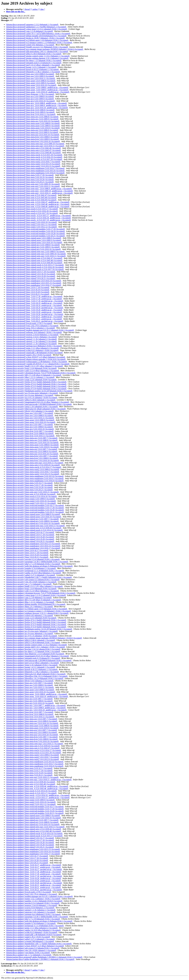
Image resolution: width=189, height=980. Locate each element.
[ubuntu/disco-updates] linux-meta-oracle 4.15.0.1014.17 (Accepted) (34, 750)
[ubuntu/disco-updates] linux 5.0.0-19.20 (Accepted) (27, 860)
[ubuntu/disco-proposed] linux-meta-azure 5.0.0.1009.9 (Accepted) (33, 126)
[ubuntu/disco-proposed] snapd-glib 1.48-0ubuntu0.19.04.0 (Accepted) (35, 353)
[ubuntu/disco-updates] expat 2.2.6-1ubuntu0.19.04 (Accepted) (31, 618)
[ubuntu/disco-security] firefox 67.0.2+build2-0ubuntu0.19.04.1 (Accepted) (36, 384)
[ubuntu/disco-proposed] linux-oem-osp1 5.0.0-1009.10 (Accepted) (33, 184)
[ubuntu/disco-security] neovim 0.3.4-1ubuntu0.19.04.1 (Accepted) (33, 559)
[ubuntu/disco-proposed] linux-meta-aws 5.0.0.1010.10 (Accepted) (33, 121)
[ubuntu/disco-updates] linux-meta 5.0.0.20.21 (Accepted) (29, 775)
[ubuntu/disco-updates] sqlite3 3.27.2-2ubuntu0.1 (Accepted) (31, 939)
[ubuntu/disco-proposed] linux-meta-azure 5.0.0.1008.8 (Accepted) (33, 123)
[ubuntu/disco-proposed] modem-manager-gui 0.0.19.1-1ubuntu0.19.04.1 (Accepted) (40, 330)
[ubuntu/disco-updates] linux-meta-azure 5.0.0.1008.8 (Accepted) (32, 726)
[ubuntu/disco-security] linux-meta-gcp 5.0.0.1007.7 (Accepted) (32, 449)
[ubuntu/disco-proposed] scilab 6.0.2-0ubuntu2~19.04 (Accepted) (32, 350)
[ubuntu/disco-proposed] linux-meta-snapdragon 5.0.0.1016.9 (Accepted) (35, 173)
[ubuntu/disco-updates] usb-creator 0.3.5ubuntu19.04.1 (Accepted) (33, 948)
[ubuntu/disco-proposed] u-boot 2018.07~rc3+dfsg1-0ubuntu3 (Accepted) (36, 357)
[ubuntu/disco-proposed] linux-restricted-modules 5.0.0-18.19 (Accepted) (36, 231)
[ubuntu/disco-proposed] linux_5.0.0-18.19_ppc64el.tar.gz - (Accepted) (35, 308)
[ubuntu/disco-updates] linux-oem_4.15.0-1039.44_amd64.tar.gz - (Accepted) (37, 786)
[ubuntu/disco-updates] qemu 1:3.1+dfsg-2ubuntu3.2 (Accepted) (32, 928)
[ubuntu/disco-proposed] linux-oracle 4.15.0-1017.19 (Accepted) (32, 213)
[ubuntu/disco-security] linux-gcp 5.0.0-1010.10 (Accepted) (30, 429)
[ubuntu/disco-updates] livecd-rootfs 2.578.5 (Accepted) (29, 892)
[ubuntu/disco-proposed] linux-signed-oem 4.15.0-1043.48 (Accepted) (34, 260)
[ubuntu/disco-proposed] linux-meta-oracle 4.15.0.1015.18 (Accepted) (34, 155)
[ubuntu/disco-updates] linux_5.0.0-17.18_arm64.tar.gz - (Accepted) (34, 874)
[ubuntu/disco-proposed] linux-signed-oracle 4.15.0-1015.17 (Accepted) (35, 265)
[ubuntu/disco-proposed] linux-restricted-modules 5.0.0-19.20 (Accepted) (36, 234)
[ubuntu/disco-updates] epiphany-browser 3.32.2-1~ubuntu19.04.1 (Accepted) (37, 613)
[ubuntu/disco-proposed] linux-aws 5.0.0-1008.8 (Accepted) (30, 74)
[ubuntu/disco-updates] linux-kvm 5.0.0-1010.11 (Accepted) (30, 717)
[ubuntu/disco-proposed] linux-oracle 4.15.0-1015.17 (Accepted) (32, 209)
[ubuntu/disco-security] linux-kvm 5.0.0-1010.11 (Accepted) (30, 436)
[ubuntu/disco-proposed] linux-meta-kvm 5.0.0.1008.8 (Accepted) (33, 137)
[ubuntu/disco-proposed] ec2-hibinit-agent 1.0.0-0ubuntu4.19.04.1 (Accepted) (37, 40)
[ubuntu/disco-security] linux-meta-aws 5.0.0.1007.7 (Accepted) (32, 438)
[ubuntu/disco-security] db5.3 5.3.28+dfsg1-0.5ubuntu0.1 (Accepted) (34, 375)
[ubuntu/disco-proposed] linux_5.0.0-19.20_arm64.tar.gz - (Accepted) (34, 312)
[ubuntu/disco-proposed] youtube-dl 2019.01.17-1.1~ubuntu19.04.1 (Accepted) (38, 364)
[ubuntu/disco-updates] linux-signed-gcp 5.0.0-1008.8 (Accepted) (32, 822)
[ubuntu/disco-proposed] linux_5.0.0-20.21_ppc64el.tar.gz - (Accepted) (35, 321)
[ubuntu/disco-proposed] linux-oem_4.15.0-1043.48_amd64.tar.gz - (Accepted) (38, 204)
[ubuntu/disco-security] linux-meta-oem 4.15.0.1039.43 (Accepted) (33, 465)
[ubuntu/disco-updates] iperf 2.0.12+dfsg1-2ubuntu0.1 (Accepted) (33, 663)
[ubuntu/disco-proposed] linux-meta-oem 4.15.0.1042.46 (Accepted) (34, 148)
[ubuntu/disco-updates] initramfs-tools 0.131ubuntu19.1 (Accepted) (33, 658)
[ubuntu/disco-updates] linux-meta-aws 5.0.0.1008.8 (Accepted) (32, 721)
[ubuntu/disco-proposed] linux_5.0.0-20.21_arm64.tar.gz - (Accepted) (34, 319)
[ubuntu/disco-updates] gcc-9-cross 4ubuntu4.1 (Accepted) (30, 634)
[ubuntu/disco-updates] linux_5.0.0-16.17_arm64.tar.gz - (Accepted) (34, 867)
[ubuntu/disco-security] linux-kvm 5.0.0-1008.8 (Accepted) (30, 434)
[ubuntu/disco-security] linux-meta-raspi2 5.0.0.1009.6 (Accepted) (33, 469)
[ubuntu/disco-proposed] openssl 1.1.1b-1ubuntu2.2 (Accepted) (32, 339)
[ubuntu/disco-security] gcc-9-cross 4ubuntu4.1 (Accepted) (30, 395)
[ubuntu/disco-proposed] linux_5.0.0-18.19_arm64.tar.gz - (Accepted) (34, 305)
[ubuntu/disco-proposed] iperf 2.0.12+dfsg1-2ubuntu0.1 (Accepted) (33, 65)
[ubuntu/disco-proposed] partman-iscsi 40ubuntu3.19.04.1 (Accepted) (34, 346)
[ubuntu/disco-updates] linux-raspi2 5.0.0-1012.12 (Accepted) (31, 804)
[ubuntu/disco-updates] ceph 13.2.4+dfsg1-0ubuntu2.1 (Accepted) (33, 591)
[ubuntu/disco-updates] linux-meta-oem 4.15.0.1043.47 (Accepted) (33, 748)
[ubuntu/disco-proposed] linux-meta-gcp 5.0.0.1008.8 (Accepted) (32, 130)
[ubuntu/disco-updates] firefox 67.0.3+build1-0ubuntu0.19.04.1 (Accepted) (36, 625)
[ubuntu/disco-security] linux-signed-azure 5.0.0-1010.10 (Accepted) (34, 517)
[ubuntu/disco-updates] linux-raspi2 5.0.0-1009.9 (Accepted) (30, 800)
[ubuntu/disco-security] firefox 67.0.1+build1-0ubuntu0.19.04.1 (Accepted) (36, 382)
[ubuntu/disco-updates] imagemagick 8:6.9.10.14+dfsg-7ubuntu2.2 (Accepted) (38, 656)
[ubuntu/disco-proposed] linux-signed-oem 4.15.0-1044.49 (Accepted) (34, 263)
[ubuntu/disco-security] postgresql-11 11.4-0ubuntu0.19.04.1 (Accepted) (35, 571)
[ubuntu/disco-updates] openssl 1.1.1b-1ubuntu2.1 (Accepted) (31, 910)
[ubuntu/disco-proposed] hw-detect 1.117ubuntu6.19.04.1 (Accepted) (34, 60)
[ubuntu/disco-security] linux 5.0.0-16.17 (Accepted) (27, 550)
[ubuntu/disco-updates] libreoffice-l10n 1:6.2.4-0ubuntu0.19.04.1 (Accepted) (37, 676)
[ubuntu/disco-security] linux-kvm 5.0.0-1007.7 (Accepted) (30, 431)
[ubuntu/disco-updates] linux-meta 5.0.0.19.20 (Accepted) (29, 773)
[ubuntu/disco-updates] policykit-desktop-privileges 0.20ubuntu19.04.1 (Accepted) (39, 921)
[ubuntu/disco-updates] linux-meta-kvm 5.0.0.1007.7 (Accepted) (32, 737)
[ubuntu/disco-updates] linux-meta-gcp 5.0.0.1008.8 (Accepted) (32, 732)
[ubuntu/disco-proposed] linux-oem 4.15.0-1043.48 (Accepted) (31, 198)
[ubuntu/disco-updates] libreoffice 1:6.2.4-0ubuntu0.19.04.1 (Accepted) (35, 678)
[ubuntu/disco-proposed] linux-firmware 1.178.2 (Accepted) (30, 94)
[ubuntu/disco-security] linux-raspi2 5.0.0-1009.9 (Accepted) (31, 499)
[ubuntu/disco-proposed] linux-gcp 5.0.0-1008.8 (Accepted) (30, 96)
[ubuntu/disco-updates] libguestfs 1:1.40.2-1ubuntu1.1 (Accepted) (33, 672)
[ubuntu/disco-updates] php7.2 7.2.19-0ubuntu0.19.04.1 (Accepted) (33, 919)
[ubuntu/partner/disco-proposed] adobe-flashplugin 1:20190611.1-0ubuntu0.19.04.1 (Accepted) (44, 957)
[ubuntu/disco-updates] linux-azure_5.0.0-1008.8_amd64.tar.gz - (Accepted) (37, 694)
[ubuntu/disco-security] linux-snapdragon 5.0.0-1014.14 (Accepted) (33, 546)
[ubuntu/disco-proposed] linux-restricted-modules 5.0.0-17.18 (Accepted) (36, 229)
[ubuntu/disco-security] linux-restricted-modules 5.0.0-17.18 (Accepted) (35, 508)
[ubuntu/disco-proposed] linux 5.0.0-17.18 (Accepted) (28, 287)
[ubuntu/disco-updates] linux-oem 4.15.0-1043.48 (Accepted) (31, 784)
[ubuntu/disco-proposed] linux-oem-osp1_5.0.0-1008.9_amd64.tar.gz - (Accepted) (39, 189)
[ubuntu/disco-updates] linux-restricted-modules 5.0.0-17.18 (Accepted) (35, 809)
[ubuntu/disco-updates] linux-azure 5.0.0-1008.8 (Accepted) (30, 690)
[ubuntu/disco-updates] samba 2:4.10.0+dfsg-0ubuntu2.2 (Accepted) (34, 930)
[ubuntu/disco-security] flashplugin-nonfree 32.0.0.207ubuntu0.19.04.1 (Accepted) (39, 391)
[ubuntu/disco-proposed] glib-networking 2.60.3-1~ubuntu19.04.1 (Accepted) (37, 51)
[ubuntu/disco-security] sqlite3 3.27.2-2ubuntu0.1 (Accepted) (31, 575)
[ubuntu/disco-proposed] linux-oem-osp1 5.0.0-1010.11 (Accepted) (33, 186)
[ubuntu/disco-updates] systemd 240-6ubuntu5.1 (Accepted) (30, 941)
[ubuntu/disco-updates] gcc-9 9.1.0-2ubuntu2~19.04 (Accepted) (32, 636)
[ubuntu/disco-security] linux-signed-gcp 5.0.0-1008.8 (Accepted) (33, 521)
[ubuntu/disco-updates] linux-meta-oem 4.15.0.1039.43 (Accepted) (33, 746)
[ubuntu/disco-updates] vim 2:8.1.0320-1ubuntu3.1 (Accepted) (31, 950)
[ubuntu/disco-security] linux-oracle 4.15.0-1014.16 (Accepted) (32, 496)
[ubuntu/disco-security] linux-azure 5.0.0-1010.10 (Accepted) (31, 422)
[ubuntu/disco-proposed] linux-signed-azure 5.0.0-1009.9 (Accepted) (34, 240)
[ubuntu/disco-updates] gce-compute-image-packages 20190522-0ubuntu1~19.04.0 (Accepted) (44, 638)
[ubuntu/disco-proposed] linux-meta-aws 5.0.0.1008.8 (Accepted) (32, 117)
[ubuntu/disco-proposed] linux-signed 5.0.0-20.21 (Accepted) (31, 278)
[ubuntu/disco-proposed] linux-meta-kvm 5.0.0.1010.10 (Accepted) (33, 141)
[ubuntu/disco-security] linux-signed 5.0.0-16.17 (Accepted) (30, 532)
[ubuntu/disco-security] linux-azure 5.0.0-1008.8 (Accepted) (30, 420)
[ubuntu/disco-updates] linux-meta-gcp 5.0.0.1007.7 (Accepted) (32, 730)
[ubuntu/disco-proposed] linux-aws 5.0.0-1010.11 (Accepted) (31, 78)
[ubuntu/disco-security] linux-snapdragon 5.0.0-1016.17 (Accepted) (33, 548)
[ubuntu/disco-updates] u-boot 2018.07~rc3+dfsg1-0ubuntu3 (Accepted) (35, 946)
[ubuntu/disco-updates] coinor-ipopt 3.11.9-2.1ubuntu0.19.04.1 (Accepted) (36, 595)
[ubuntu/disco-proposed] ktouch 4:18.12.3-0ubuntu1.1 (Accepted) (33, 69)
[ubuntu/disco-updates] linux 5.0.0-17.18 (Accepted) (27, 858)
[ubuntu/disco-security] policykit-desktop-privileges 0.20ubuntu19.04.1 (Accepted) (39, 566)
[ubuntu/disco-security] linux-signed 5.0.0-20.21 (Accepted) (30, 541)
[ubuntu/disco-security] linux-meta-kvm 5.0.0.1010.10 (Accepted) (33, 460)
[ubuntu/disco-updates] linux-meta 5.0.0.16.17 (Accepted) (29, 768)
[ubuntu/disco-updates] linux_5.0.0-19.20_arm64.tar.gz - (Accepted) (34, 881)
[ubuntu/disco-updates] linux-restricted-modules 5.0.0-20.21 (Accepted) (35, 813)
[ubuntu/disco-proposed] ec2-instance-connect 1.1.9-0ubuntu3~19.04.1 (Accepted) (39, 43)
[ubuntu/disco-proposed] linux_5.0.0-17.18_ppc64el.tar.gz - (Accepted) (35, 301)
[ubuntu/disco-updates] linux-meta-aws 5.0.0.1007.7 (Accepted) (32, 719)
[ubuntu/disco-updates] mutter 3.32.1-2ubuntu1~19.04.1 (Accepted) (33, 899)
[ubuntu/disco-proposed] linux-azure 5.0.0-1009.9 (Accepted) (31, 83)
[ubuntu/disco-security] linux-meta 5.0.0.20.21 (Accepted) (30, 490)
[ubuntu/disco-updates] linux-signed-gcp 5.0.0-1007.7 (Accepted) (32, 820)
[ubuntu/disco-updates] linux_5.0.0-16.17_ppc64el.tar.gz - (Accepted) (34, 869)
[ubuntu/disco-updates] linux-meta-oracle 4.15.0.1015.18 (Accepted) (34, 753)
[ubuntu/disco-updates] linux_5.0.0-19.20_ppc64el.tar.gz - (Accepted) (34, 883)
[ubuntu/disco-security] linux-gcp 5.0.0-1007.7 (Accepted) (30, 425)
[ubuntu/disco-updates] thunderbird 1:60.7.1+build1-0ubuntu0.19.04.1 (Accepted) (39, 944)
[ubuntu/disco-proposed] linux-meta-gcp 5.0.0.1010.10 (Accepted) (33, 135)
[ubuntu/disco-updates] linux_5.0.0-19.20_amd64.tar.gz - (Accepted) (34, 878)
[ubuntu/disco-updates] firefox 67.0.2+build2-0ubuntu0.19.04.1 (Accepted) (36, 622)
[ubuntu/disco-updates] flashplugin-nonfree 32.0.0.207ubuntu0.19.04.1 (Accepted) (39, 629)
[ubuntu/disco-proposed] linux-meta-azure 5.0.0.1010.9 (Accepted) (33, 128)
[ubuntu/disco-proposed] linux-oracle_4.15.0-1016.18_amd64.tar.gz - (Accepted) (39, 218)
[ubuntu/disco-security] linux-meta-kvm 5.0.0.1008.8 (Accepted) (32, 458)
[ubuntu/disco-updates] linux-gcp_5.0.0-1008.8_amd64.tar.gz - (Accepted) (36, 708)
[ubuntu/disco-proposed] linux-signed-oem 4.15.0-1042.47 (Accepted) (34, 258)
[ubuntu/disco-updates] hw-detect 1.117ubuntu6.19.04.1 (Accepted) (33, 651)
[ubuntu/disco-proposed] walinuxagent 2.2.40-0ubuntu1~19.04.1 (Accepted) (37, 362)
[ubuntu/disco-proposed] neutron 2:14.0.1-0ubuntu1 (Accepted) (32, 337)
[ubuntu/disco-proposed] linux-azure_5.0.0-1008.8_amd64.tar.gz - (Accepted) (37, 87)
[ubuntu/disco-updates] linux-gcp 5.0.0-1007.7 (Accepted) (29, 699)
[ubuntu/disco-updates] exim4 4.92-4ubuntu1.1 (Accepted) (30, 616)
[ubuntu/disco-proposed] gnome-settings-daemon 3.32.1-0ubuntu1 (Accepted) (37, 58)
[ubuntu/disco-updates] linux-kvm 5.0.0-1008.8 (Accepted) (30, 714)
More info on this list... (16, 12)
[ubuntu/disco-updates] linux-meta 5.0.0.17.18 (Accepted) (29, 771)
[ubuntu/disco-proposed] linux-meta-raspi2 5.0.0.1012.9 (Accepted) (33, 166)
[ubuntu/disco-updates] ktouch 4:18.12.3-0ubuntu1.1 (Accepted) (32, 669)
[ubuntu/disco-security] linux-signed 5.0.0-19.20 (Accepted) (30, 537)
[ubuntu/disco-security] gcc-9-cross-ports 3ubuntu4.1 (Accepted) (32, 393)
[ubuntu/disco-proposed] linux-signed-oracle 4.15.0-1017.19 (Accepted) (35, 269)
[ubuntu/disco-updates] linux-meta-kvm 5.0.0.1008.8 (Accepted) (32, 739)
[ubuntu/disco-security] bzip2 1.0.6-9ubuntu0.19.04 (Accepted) (32, 368)
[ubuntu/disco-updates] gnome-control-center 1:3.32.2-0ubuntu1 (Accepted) (37, 645)
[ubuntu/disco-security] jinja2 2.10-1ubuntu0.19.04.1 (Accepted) (32, 407)
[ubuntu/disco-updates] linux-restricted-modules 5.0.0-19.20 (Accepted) (35, 811)
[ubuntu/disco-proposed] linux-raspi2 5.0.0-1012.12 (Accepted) (32, 227)
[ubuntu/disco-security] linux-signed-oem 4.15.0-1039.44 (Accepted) (34, 528)
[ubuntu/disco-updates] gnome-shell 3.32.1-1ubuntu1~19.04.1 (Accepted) (36, 647)
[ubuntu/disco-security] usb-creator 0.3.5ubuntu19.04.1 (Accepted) (33, 580)
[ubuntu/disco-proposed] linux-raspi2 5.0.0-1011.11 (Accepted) (32, 225)
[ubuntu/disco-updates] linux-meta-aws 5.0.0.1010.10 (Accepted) (32, 723)
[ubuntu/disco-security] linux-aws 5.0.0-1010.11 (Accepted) (30, 418)
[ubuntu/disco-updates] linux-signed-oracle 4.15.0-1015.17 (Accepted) (34, 836)
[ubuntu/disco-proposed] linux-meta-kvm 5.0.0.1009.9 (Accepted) (33, 139)
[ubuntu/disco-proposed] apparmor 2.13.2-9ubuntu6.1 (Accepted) (32, 25)
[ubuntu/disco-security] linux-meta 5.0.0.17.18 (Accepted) (30, 485)
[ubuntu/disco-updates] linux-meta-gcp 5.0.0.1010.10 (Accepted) (32, 735)
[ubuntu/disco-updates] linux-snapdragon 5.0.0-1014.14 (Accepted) (33, 851)
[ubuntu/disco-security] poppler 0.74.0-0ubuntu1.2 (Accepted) (31, 568)
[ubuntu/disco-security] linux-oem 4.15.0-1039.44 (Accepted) (31, 494)
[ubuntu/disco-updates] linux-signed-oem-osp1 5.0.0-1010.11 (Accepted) (35, 827)
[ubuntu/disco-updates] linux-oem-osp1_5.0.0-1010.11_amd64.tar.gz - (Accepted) (39, 780)
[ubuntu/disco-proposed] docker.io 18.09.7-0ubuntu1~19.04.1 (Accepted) (36, 38)
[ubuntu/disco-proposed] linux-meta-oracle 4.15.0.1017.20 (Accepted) (34, 159)
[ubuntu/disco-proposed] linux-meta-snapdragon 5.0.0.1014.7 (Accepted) (35, 168)
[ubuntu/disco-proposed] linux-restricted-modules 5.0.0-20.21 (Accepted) (36, 236)
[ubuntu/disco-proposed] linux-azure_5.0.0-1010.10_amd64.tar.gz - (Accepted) (38, 92)
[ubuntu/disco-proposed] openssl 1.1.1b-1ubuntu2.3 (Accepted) (32, 341)
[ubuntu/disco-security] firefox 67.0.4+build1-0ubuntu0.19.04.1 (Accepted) (36, 389)
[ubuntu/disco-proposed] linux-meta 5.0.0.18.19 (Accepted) (30, 177)
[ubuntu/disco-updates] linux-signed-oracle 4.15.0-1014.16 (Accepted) (34, 833)
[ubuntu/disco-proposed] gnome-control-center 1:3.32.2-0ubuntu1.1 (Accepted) (38, 56)
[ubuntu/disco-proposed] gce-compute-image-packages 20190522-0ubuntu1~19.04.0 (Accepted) (45, 49)
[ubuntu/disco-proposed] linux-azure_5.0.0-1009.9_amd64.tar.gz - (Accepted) (37, 90)
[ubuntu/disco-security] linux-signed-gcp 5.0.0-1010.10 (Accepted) (33, 523)
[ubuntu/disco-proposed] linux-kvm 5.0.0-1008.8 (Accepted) (30, 110)
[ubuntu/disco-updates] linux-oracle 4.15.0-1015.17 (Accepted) (31, 793)
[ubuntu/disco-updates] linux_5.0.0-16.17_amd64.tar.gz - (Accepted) (34, 865)
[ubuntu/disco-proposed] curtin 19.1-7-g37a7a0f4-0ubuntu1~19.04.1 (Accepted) (38, 34)
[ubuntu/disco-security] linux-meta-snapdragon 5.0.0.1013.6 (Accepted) (35, 476)
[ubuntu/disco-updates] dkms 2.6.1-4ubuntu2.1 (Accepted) (30, 607)
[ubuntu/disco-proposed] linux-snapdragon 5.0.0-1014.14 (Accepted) (34, 281)
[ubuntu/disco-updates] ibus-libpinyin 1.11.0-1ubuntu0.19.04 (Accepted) (35, 654)
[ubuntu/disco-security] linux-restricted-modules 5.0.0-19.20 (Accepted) (35, 510)
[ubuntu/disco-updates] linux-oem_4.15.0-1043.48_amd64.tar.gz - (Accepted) (37, 789)
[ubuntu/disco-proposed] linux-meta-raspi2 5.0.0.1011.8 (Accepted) (33, 164)
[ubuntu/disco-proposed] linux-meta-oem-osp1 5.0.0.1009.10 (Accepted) (35, 144)
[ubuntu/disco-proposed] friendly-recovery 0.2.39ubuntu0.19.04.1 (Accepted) (37, 47)
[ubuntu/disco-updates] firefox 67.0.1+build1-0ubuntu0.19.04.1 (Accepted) (36, 620)
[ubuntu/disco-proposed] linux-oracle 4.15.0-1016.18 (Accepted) (32, 211)
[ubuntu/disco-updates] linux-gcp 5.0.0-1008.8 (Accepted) (29, 701)
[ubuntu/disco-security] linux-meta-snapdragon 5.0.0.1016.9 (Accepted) (35, 481)
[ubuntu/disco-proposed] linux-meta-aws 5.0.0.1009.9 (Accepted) (32, 119)
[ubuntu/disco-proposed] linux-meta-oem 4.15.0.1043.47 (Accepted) (34, 150)
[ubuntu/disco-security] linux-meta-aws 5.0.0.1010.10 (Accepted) (32, 442)
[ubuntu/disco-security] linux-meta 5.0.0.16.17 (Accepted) (30, 483)
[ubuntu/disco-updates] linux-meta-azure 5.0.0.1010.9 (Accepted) (32, 728)
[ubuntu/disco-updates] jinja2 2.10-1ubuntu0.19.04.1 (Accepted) (32, 665)
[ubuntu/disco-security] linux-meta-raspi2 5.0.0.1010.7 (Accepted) (33, 472)
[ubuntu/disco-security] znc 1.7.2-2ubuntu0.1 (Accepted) (29, 584)
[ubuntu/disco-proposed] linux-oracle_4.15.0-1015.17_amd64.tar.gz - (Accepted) (39, 216)
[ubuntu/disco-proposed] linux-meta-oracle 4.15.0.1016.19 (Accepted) (34, 157)
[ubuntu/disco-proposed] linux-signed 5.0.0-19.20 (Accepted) (31, 276)
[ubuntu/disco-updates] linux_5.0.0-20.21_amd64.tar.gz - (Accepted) (34, 885)
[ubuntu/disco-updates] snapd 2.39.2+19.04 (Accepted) (28, 937)
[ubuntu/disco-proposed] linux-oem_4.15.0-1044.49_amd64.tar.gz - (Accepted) (38, 207)
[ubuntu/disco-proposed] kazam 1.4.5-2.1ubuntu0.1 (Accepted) (31, 67)
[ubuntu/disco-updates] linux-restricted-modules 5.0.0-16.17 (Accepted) (35, 807)
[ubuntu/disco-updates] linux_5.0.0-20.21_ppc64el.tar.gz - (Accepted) (34, 890)
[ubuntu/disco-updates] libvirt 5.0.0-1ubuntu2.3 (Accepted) (30, 681)
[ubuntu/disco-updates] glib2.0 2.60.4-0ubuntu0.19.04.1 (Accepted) (33, 642)
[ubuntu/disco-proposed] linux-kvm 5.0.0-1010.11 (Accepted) (31, 114)
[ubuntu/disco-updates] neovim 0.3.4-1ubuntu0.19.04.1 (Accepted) (33, 903)
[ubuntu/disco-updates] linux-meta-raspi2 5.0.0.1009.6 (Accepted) (33, 755)
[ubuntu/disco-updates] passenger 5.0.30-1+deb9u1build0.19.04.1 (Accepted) (37, 917)
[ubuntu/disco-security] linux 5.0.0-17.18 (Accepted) (27, 553)
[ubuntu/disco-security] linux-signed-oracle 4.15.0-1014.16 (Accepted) (35, 530)
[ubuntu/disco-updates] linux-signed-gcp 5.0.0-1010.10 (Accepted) (33, 825)
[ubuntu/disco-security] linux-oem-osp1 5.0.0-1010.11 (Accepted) (33, 492)
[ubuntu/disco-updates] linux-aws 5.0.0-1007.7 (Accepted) (30, 683)
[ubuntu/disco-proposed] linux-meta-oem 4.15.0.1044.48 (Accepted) (34, 153)
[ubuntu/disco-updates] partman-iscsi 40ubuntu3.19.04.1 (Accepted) (33, 914)
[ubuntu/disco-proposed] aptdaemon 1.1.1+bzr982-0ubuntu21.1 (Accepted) (36, 27)
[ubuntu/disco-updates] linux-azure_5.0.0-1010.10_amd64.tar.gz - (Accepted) (37, 696)
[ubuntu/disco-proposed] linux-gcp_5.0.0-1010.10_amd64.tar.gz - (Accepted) (37, 108)
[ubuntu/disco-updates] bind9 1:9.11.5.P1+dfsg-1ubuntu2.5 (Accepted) (35, 586)
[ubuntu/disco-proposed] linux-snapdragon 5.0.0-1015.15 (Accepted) (34, 283)
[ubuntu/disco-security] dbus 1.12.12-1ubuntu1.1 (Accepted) (30, 377)
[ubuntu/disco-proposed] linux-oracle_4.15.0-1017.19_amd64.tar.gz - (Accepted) (39, 220)
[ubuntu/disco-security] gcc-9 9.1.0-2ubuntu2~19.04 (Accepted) (32, 398)
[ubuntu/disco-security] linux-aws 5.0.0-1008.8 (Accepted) (30, 416)
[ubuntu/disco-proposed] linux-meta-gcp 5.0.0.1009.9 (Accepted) (32, 132)
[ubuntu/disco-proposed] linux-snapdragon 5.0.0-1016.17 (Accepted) (34, 285)
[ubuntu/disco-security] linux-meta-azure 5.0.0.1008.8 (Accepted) (33, 445)
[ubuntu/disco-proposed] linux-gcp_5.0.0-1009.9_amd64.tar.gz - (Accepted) (37, 105)
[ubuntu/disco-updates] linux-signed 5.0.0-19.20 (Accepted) (30, 842)
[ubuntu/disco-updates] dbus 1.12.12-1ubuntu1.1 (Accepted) (30, 602)
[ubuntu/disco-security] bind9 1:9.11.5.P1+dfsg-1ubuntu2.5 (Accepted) (35, 366)
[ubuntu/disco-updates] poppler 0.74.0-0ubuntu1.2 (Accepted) (31, 923)
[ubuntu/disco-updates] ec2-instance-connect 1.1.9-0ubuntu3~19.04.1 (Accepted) (39, 611)
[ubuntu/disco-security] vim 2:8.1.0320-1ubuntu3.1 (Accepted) (31, 582)
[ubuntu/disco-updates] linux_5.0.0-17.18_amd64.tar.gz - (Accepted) (34, 872)
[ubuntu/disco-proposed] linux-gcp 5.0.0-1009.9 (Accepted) (30, 99)
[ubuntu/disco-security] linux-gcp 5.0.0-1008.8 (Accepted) (30, 427)
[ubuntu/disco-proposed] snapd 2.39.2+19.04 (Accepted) (29, 355)
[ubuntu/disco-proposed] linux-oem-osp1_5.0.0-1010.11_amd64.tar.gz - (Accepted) (40, 193)
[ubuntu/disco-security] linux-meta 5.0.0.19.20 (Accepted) (30, 487)
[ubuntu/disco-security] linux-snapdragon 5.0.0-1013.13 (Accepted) (33, 544)
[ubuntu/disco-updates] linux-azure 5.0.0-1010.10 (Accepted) (31, 692)
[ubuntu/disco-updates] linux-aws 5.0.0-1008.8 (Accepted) (30, 685)
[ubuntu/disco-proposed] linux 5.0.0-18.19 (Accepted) (28, 290)
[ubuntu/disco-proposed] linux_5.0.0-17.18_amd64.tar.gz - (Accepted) (34, 296)
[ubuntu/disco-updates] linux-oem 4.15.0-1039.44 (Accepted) (31, 782)
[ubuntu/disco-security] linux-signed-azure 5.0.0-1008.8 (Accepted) (33, 514)
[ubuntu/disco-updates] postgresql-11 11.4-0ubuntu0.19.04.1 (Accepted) (35, 926)
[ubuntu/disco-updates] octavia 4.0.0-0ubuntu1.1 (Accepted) (30, 908)
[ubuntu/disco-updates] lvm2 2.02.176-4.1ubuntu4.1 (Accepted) (32, 894)
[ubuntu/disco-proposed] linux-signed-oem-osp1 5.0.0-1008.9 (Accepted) (36, 251)
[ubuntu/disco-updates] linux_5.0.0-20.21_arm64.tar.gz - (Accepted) (34, 887)
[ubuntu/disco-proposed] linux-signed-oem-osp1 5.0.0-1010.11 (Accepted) (36, 256)
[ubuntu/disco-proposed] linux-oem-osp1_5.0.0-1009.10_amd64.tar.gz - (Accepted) (40, 191)
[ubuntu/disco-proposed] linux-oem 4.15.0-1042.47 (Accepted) (31, 195)
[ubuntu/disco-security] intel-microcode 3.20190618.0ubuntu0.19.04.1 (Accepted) (39, 404)
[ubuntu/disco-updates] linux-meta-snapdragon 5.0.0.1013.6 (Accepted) (35, 762)
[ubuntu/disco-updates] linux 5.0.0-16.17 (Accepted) (27, 856)
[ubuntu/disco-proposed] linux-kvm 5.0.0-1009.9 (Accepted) (30, 112)
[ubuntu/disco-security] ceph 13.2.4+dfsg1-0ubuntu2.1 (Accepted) (33, 371)
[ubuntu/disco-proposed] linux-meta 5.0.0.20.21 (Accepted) (30, 182)
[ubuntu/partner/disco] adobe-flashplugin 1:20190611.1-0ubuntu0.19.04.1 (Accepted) (40, 959)
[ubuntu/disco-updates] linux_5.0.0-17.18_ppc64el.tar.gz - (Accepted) (34, 876)
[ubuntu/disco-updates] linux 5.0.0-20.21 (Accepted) (27, 863)
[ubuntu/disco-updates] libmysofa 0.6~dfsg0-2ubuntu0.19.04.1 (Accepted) (36, 674)
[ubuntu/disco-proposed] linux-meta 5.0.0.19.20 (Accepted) (30, 180)
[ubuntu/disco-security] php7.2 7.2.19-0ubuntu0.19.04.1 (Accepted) (33, 564)
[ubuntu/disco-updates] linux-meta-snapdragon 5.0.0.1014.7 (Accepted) (35, 764)
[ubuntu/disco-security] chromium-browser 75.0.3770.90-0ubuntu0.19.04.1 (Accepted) (41, 373)
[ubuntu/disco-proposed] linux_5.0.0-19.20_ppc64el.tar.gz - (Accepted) (35, 314)
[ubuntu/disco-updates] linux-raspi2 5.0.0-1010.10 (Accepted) (31, 802)
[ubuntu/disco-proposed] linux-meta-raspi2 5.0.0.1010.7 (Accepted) (33, 162)
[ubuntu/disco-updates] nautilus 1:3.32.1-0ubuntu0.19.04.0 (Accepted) (34, 901)
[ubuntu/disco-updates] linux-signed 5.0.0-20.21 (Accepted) (30, 847)
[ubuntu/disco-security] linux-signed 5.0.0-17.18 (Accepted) (30, 535)
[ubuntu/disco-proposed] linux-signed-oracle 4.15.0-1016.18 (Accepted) (35, 267)
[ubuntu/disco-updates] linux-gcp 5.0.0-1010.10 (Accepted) (30, 703)
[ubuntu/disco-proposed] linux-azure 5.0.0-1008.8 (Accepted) (31, 81)
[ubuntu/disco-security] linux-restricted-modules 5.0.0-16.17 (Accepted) (35, 505)
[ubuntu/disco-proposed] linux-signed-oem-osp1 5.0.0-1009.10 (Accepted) (36, 254)
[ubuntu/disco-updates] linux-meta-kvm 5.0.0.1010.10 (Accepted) (33, 741)
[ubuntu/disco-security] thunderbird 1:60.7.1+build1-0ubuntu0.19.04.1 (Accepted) (39, 577)
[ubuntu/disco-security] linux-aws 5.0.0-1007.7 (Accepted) (30, 413)
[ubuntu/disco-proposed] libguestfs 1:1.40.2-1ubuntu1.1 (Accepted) (33, 72)
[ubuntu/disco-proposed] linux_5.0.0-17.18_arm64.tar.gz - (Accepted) (34, 299)
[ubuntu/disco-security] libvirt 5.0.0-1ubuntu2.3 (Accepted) (30, 411)
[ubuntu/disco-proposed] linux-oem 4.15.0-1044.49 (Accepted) (31, 200)
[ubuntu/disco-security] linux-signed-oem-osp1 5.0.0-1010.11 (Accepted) (36, 526)
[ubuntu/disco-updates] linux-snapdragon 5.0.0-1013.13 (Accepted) (33, 849)
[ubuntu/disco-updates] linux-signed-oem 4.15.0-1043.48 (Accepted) (34, 831)
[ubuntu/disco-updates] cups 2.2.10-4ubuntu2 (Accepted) (29, 598)
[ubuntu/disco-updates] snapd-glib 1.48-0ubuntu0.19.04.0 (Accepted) (34, 935)
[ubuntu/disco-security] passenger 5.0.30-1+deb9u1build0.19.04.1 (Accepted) (37, 562)
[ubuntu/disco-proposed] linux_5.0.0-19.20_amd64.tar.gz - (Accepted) (34, 310)
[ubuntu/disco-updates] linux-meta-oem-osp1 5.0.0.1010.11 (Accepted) (35, 744)
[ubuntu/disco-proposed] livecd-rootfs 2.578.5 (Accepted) (29, 323)
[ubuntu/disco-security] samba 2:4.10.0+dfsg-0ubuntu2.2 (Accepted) (34, 573)
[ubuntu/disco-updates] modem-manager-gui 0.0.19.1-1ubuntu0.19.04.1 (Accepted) (40, 896)
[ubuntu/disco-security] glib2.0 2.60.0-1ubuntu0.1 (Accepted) (31, 400)
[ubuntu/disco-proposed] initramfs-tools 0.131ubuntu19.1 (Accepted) (34, 63)
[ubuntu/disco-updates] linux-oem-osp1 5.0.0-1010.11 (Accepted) (32, 777)
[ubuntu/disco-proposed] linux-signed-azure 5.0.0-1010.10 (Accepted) (34, 243)
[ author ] (35, 9)
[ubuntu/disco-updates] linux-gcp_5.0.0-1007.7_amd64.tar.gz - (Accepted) (36, 705)
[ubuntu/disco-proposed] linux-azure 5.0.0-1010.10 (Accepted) (31, 85)
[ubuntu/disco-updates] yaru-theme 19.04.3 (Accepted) (28, 953)
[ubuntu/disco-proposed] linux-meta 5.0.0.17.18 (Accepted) (30, 175)
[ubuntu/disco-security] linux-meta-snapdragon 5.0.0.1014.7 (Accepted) (35, 478)
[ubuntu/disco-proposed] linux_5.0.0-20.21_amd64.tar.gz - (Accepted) (34, 317)
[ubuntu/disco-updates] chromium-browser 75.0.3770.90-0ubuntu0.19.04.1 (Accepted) (41, 593)
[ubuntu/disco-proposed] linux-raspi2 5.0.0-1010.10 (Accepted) (32, 222)
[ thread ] (27, 9)
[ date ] (42, 9)
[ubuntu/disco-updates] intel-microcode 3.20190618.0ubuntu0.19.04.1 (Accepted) (39, 660)
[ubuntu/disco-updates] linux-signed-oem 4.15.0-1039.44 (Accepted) (34, 829)
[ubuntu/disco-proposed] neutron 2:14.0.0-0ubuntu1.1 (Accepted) (32, 335)
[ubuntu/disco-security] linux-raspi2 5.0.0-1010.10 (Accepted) (31, 501)
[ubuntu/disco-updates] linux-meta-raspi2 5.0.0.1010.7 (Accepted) (33, 757)
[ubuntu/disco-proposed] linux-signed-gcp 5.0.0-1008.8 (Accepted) (33, 245)
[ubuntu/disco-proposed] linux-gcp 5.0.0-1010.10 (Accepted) (31, 101)
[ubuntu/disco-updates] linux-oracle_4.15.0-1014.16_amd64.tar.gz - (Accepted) (38, 795)
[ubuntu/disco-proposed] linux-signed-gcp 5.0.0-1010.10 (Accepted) (34, 249)
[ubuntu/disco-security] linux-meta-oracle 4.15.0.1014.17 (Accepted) (34, 467)
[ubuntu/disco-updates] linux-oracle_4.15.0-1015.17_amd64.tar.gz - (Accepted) (38, 798)
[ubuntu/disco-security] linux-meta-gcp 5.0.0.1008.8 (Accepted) (32, 451)
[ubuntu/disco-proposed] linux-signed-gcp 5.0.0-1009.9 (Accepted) (33, 247)
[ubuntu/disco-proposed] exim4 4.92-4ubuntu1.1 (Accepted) (30, 45)
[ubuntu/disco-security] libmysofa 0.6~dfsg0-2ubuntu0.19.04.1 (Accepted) (36, 409)
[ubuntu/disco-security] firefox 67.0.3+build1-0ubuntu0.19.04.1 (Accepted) (36, 386)
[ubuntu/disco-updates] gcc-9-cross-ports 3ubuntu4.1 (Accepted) (32, 631)
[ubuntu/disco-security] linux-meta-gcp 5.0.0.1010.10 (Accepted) (32, 454)
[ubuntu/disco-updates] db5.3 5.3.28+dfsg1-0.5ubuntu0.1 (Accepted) (34, 600)
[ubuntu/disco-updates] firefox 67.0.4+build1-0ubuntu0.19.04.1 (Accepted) (36, 627)
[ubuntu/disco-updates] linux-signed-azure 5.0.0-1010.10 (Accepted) (34, 818)
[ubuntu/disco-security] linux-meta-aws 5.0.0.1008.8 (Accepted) (32, 440)
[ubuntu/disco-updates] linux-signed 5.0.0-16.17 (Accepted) (30, 838)
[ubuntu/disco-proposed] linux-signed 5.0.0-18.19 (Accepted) (31, 274)
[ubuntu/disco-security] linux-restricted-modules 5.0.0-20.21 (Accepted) (35, 512)
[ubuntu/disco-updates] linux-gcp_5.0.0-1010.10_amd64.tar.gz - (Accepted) (36, 710)
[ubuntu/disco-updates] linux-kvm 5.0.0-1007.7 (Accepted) (30, 712)
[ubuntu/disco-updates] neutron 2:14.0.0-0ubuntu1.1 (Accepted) (32, 905)
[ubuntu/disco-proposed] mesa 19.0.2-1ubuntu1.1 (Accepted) (31, 328)
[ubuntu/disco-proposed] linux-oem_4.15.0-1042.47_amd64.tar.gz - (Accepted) (38, 202)
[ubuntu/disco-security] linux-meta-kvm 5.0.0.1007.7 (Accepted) (32, 456)
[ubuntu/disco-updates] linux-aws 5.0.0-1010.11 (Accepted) (30, 687)
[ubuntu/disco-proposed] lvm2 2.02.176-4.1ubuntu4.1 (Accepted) (32, 326)
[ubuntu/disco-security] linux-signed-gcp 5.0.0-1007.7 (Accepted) (33, 519)
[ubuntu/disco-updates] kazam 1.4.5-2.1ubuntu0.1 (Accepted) (31, 667)
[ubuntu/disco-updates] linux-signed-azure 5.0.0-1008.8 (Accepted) (33, 816)
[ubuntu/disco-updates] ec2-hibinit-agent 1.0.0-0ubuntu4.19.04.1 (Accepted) (37, 609)
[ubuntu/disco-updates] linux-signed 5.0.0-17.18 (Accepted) (30, 840)
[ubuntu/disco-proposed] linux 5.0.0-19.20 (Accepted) (28, 292)
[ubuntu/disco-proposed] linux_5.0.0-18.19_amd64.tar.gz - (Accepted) (34, 303)
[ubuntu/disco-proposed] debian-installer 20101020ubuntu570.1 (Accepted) (36, 36)
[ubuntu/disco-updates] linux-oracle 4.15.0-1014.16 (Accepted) (31, 791)
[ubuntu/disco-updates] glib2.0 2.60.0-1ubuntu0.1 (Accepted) (31, 640)
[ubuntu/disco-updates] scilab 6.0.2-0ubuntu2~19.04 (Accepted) (32, 932)
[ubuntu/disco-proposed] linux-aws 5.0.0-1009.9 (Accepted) (30, 76)
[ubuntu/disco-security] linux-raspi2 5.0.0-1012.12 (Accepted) (31, 503)
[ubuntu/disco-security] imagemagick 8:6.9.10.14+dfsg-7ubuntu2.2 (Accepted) (38, 402)
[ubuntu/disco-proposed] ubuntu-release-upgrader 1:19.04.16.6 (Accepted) (36, 359)
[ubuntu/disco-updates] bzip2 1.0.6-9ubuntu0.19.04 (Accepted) (31, 589)
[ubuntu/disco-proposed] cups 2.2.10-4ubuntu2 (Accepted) (30, 31)
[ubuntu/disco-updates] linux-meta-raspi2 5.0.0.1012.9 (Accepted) (33, 759)
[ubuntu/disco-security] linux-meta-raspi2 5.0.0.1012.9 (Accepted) (33, 474)
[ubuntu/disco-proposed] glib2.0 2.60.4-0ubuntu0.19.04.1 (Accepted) (34, 54)
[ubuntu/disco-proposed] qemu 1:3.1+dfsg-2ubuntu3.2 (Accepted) (33, 348)
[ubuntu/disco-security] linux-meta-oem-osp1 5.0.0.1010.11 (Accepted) (35, 463)
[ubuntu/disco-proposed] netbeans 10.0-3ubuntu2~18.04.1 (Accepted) (34, 332)
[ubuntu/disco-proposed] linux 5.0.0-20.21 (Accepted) (28, 294)
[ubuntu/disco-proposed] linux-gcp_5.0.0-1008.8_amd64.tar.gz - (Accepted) (37, 103)
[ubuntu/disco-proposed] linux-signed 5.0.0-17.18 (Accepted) (31, 272)
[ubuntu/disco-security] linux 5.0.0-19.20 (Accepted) (27, 555)
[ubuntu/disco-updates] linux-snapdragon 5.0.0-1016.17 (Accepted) (33, 854)
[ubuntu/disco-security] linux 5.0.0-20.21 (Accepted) (27, 557)
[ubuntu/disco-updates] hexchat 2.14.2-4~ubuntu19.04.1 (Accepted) (33, 649)
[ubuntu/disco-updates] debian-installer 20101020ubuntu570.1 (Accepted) (36, 604)
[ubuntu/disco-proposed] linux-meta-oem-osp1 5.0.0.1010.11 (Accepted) (35, 146)
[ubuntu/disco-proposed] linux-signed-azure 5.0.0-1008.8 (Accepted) (34, 238)
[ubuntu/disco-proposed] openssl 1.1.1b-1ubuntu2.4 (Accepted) (32, 344)
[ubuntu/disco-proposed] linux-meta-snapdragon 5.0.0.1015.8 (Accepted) (35, 171)
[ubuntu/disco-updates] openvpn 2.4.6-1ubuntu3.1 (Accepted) (31, 912)
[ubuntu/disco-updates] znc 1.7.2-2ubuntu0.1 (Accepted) (29, 955)
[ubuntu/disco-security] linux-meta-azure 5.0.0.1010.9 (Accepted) (33, 447)
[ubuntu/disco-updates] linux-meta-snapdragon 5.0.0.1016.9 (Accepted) (35, 766)
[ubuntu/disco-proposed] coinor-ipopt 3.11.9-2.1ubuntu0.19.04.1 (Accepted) (37, 29)
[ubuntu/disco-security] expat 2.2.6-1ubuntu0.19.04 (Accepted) (31, 380)
